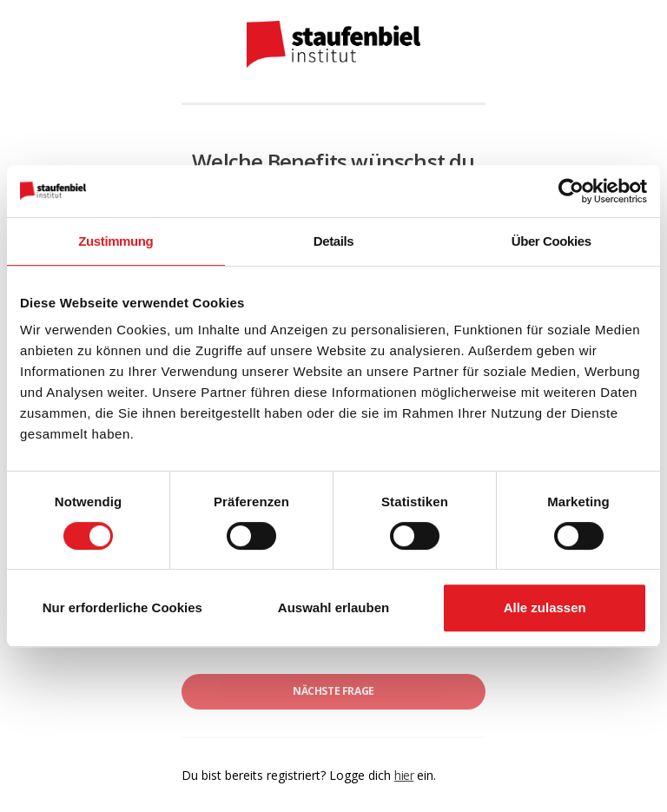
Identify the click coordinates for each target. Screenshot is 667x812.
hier (404, 775)
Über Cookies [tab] (551, 241)
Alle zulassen (545, 607)
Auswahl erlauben (333, 607)
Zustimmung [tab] (116, 241)
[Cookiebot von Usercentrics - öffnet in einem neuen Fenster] (571, 191)
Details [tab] (333, 241)
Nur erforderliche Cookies (122, 607)
